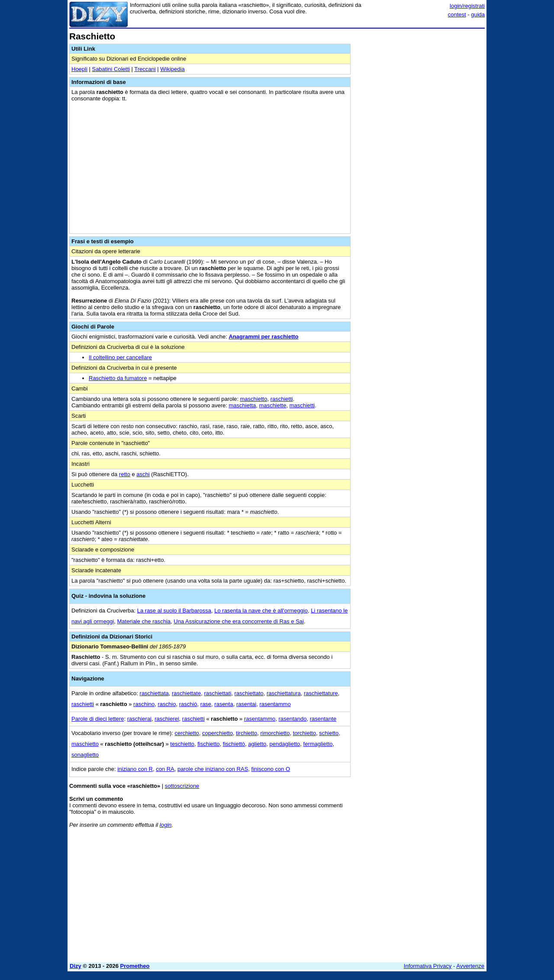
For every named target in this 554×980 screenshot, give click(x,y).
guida (478, 15)
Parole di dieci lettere (98, 719)
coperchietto (217, 733)
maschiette (273, 405)
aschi (143, 474)
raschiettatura (284, 693)
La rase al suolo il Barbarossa (174, 611)
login (166, 825)
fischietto (208, 744)
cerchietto (187, 733)
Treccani (145, 69)
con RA (165, 769)
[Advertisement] (420, 161)
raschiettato (249, 693)
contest (457, 15)
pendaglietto (285, 744)
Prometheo (135, 966)
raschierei (167, 719)
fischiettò (234, 744)
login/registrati (467, 6)
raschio (167, 704)
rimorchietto (275, 733)
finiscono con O (271, 769)
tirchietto (246, 733)
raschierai (139, 719)
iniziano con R (135, 769)
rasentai (246, 704)
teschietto (182, 744)
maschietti (302, 405)
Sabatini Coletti (111, 69)
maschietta (242, 405)
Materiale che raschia (144, 621)
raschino (144, 704)
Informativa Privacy (428, 966)
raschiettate (186, 693)
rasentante (323, 719)
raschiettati (217, 693)
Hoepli (79, 69)
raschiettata (154, 693)
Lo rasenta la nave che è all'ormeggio (261, 611)
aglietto (257, 744)
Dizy (76, 966)
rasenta (224, 704)
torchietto (304, 733)
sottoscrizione (182, 786)
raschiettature (321, 693)
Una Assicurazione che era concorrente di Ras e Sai (239, 621)
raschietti (282, 399)
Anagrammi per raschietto (263, 337)
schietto (329, 733)
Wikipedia (172, 69)
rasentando (292, 719)
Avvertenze (470, 966)
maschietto (254, 399)
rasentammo (275, 704)
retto (125, 474)
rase (206, 704)
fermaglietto (318, 744)
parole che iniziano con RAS (213, 769)
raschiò (188, 704)
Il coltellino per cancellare (120, 357)
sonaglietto (85, 755)
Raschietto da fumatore (118, 378)
